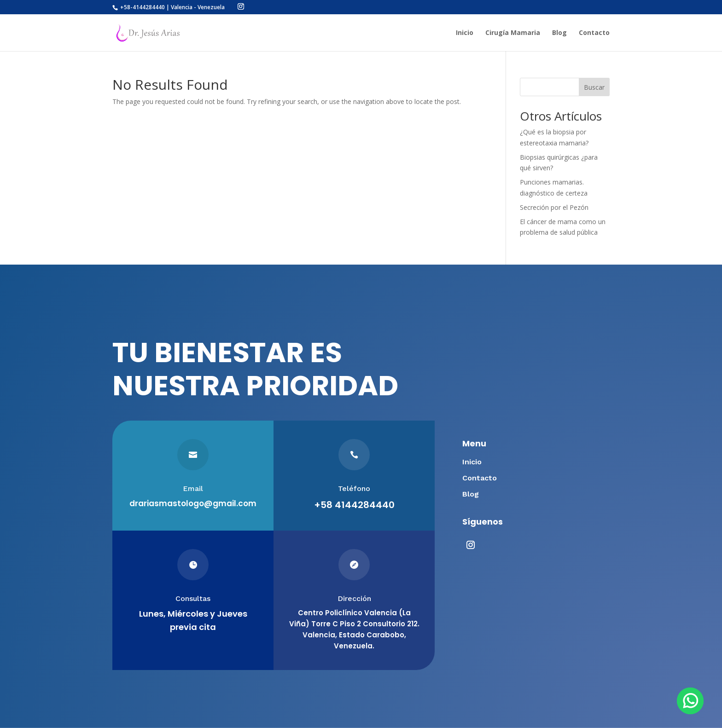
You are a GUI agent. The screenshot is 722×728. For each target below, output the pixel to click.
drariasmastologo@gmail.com (193, 503)
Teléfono (354, 488)
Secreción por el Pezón (554, 207)
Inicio (465, 33)
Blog (559, 33)
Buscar (594, 87)
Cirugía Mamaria (513, 33)
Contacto (594, 33)
